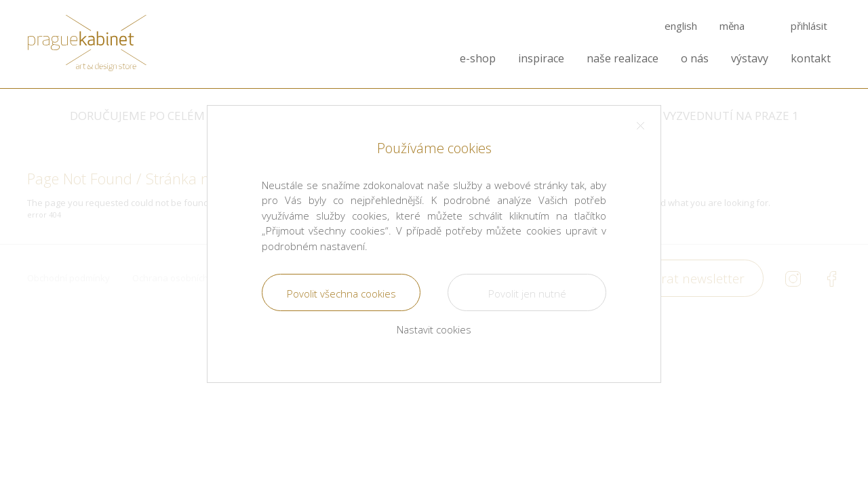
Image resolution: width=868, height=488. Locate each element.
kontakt (811, 59)
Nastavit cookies (434, 329)
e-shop (478, 59)
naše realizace (623, 59)
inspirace (541, 59)
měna (732, 26)
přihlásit (809, 26)
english (681, 26)
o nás (695, 59)
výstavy (750, 59)
